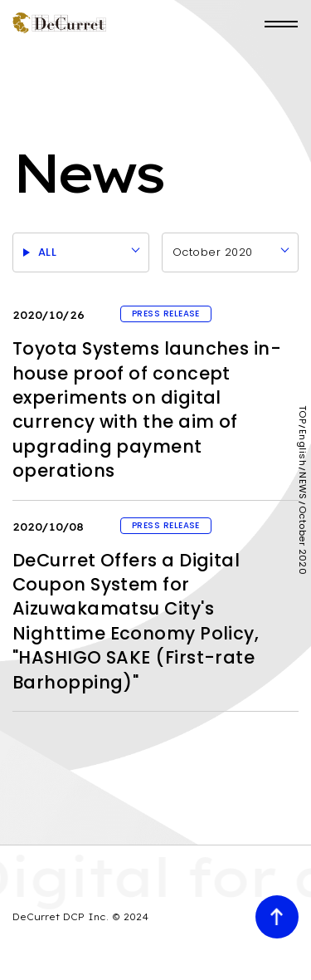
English (302, 448)
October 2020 (212, 252)
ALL (47, 252)
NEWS (302, 486)
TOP (302, 414)
